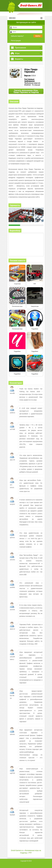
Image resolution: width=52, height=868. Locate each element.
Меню (26, 18)
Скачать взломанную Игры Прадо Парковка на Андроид (26, 91)
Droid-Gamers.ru (17, 850)
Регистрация (16, 40)
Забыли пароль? (17, 36)
